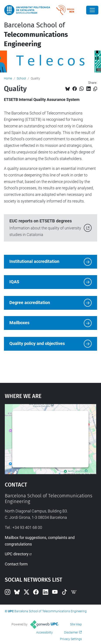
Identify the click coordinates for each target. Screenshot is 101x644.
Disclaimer (71, 632)
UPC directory (17, 554)
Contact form (16, 564)
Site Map (76, 624)
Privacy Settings (71, 639)
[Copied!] (95, 89)
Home (8, 78)
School (21, 78)
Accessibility (45, 632)
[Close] (92, 10)
